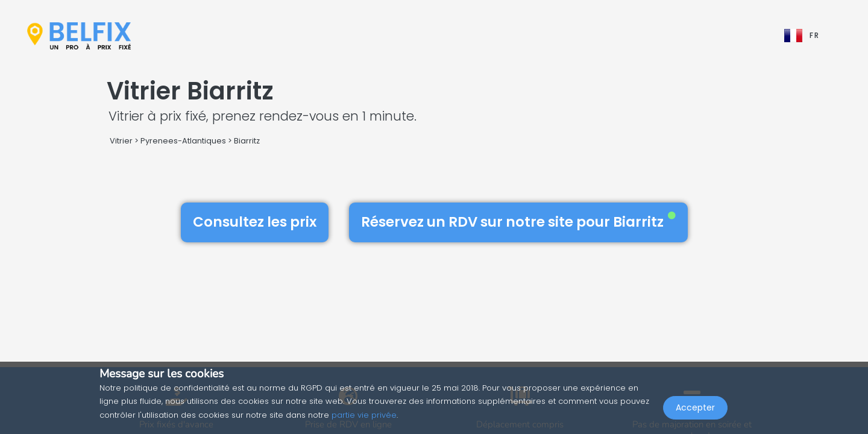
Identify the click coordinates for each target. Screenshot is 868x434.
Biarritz (247, 141)
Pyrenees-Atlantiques (183, 141)
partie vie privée (364, 415)
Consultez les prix (255, 222)
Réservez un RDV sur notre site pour (518, 222)
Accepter (695, 407)
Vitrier (121, 141)
